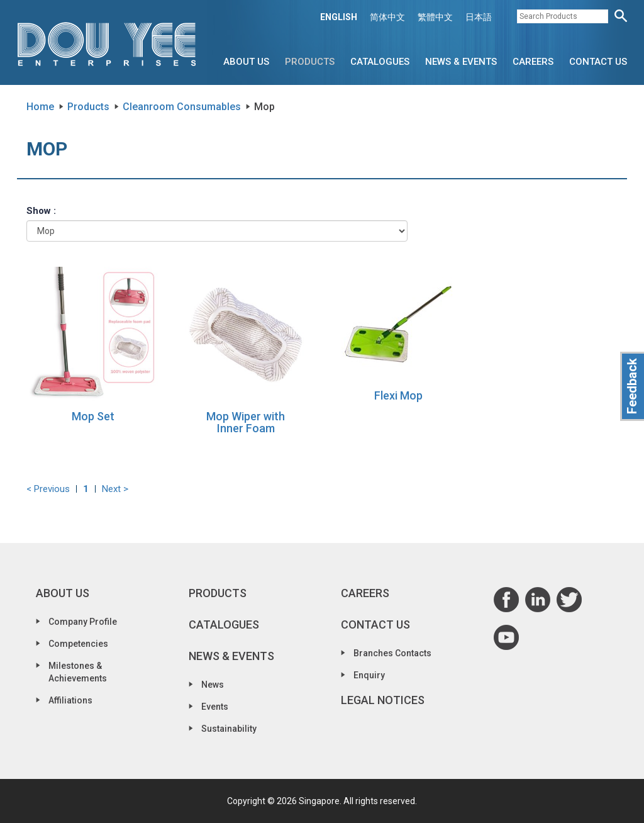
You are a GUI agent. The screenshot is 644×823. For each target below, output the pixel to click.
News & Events (461, 62)
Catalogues (380, 62)
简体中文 (387, 17)
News (213, 685)
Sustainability (229, 729)
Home (40, 107)
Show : (41, 211)
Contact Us (598, 62)
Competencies (78, 644)
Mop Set (93, 416)
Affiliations (70, 700)
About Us (246, 62)
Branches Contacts (392, 653)
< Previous (48, 489)
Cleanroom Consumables (182, 107)
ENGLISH (339, 17)
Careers (533, 62)
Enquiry (369, 675)
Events (215, 707)
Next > (115, 489)
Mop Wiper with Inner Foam (246, 423)
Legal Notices (383, 700)
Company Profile (83, 622)
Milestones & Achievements (78, 672)
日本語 (479, 17)
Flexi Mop (398, 395)
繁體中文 (435, 17)
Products (310, 62)
